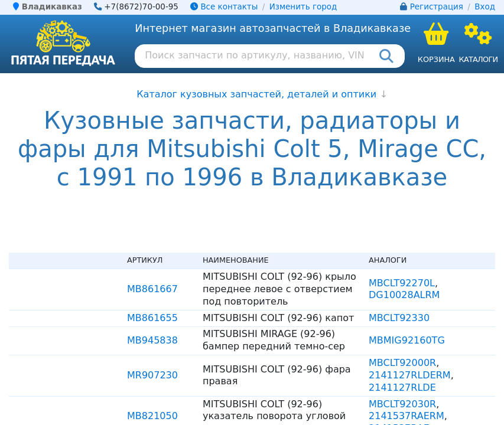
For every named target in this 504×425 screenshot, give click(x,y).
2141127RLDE (402, 388)
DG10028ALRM (404, 295)
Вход (485, 7)
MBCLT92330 (399, 318)
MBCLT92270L (402, 283)
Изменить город (303, 7)
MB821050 (152, 416)
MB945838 (152, 340)
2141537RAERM (407, 416)
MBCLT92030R (402, 404)
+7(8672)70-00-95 (141, 7)
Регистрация (437, 7)
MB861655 (152, 318)
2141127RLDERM (410, 375)
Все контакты (224, 7)
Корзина (436, 59)
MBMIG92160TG (407, 340)
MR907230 (152, 375)
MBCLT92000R (402, 363)
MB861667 (152, 289)
